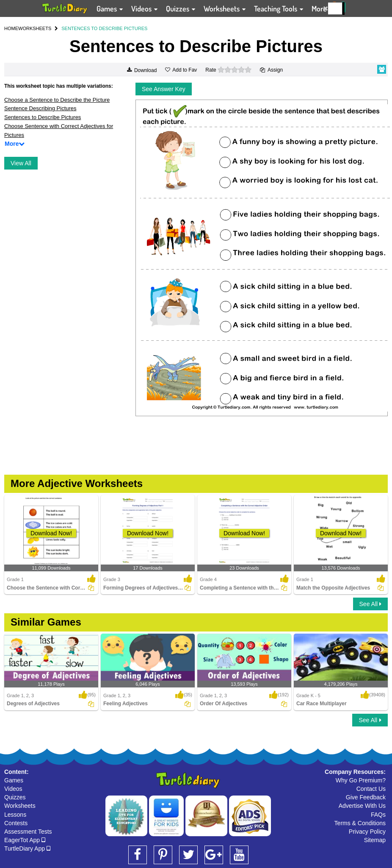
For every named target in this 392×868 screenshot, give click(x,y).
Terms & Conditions (360, 823)
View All (21, 163)
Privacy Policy (367, 832)
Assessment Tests (28, 832)
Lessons (15, 815)
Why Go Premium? (361, 780)
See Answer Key (164, 89)
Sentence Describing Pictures (40, 108)
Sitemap (375, 840)
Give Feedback (366, 797)
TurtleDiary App (27, 849)
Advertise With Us (362, 806)
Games (14, 780)
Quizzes (15, 797)
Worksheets (20, 806)
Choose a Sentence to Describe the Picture (57, 100)
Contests (16, 823)
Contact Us (371, 789)
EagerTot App (25, 840)
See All (370, 604)
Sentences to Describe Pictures (43, 117)
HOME (11, 28)
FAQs (378, 815)
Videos (13, 789)
